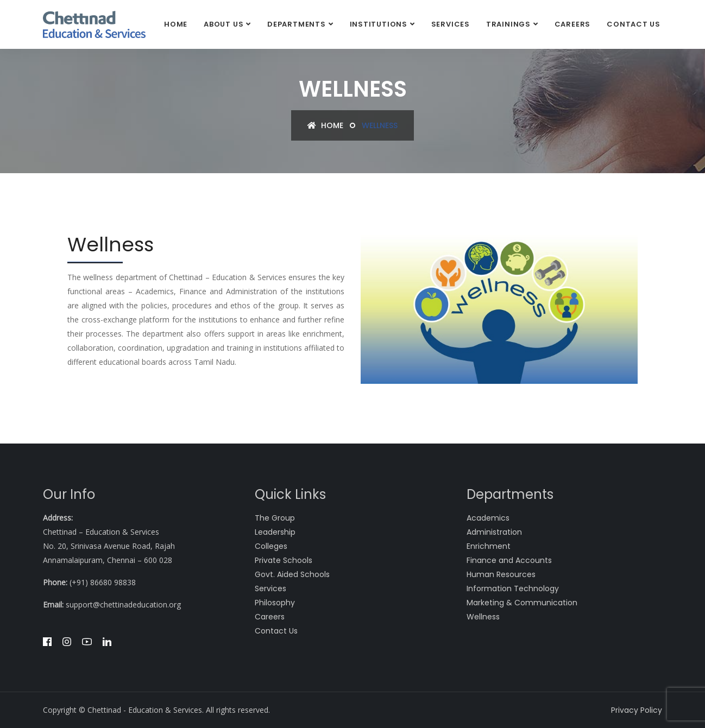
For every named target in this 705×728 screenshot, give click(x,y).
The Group (275, 518)
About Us (224, 24)
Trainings (508, 24)
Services (451, 24)
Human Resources (501, 574)
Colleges (271, 546)
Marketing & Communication (522, 603)
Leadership (275, 532)
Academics (488, 518)
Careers (572, 24)
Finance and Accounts (509, 560)
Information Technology (513, 588)
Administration (494, 532)
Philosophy (275, 603)
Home (176, 24)
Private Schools (284, 560)
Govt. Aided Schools (292, 574)
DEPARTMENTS (297, 24)
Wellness (483, 617)
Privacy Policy (637, 710)
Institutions (379, 24)
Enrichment (489, 546)
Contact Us (634, 24)
